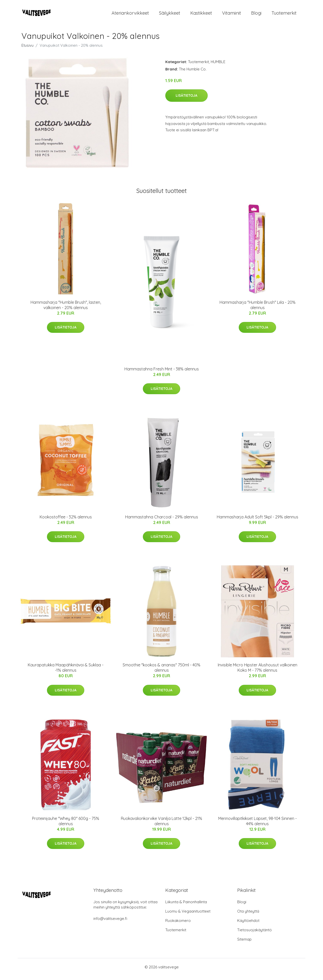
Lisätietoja (186, 100)
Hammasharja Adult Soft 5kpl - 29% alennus (258, 521)
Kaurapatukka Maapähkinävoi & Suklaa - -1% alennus (66, 672)
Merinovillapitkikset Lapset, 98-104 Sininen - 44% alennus (258, 825)
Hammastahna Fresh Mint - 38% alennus (162, 373)
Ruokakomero (178, 925)
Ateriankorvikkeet (130, 15)
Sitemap (244, 944)
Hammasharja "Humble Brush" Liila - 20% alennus (258, 309)
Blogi (256, 15)
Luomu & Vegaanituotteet (188, 915)
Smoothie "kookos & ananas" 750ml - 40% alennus (161, 672)
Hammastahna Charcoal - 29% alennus (162, 521)
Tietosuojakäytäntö (254, 934)
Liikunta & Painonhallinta (186, 906)
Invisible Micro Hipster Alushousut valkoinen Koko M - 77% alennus (258, 672)
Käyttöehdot (248, 925)
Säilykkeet (170, 15)
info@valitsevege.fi (110, 923)
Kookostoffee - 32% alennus (66, 521)
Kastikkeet (201, 15)
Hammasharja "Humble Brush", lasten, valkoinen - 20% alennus (66, 309)
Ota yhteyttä (248, 915)
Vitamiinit (232, 15)
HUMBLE (218, 66)
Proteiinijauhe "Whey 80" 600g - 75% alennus (66, 825)
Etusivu (28, 50)
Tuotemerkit (284, 15)
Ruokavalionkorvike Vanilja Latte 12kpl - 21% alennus (161, 825)
